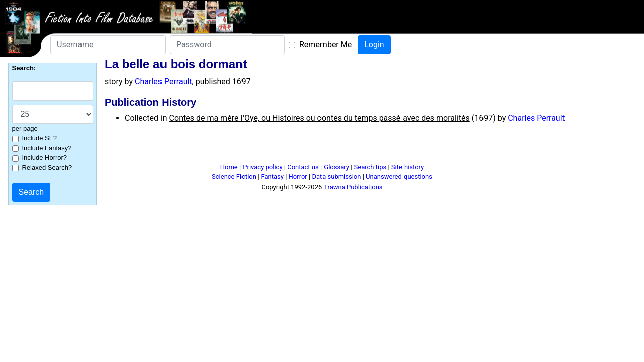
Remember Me (326, 44)
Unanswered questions (399, 177)
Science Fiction (234, 177)
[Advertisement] (322, 147)
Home (229, 167)
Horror (298, 177)
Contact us (303, 167)
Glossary (336, 167)
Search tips (371, 167)
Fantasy (272, 177)
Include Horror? (45, 158)
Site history (408, 167)
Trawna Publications (353, 187)
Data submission (336, 177)
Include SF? (39, 138)
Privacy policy (262, 167)
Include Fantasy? (47, 148)
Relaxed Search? (47, 168)
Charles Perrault (164, 82)
